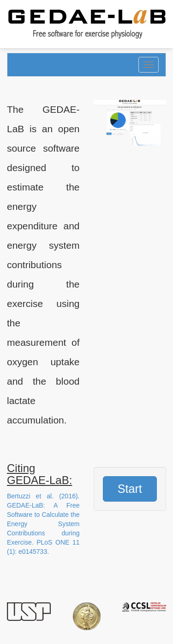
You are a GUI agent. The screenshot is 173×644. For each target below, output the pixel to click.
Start (130, 489)
